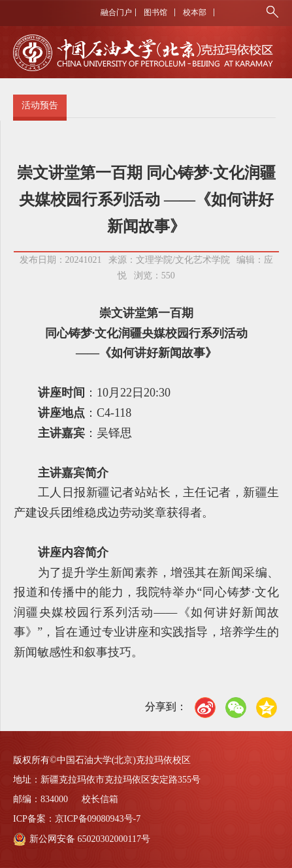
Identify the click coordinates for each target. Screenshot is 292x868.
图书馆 (155, 12)
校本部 (195, 12)
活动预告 (40, 105)
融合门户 (116, 12)
